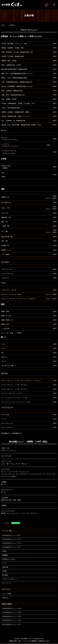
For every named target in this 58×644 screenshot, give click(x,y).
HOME (3, 25)
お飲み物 (5, 567)
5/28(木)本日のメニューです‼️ (12, 608)
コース (4, 563)
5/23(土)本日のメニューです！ (12, 624)
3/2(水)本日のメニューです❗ (12, 535)
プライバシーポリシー (10, 579)
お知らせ (5, 598)
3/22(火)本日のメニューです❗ (12, 539)
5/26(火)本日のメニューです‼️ (12, 616)
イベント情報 (7, 594)
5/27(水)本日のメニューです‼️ (12, 613)
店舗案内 (5, 555)
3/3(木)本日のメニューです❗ (12, 547)
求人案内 (5, 575)
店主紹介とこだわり (9, 559)
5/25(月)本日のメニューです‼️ (12, 620)
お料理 (4, 571)
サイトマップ (7, 583)
